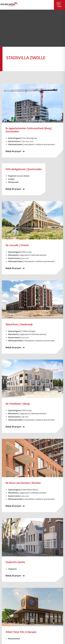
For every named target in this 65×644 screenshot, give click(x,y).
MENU (59, 5)
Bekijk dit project (16, 152)
